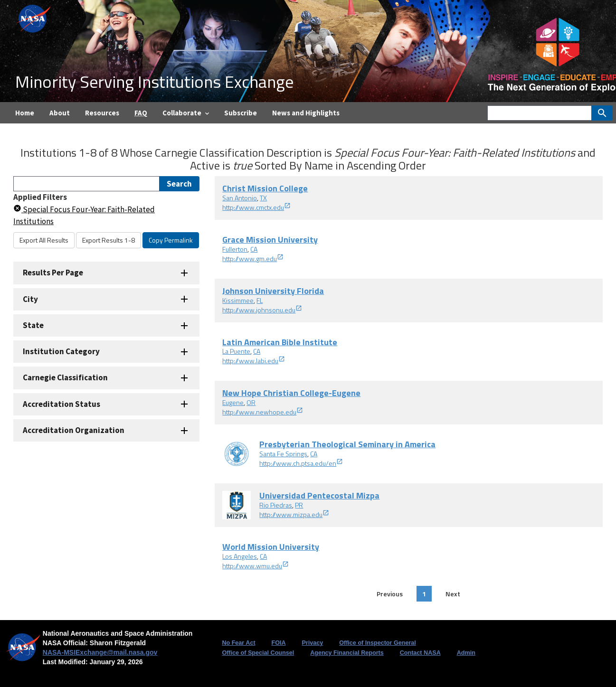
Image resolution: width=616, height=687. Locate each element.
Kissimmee (238, 300)
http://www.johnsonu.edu (262, 310)
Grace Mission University (270, 240)
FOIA (278, 643)
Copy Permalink (171, 240)
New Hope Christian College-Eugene (291, 393)
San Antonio (240, 198)
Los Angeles (240, 556)
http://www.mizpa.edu (294, 514)
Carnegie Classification (65, 377)
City (30, 299)
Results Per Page (53, 273)
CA (254, 249)
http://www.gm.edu (253, 259)
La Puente (236, 351)
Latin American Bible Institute (280, 342)
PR (299, 505)
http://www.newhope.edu (263, 412)
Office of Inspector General (378, 643)
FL (260, 300)
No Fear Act (238, 643)
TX (263, 198)
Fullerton (235, 249)
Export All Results (44, 240)
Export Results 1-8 (109, 240)
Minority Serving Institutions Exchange (154, 81)
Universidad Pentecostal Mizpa (319, 495)
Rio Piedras (276, 505)
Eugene (233, 402)
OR (251, 402)
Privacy (312, 643)
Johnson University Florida (273, 291)
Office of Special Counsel (258, 653)
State (33, 325)
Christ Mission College (265, 188)
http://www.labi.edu (254, 361)
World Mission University (271, 547)
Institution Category (61, 351)
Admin (466, 653)
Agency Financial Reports (347, 653)
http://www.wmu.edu (256, 566)
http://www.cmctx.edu (256, 207)
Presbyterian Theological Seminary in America (347, 444)
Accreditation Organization (74, 430)
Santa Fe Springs (283, 454)
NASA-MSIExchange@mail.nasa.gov (100, 652)
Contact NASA (420, 653)
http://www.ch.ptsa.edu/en (301, 463)
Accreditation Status (62, 404)
